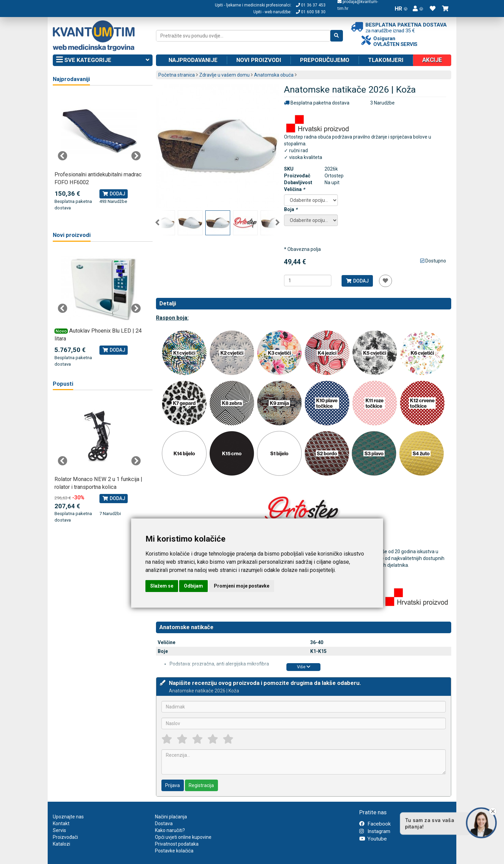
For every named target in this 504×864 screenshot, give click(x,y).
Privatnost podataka (177, 844)
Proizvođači (65, 837)
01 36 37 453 (311, 5)
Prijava (172, 785)
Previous (157, 223)
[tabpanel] (99, 152)
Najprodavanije (193, 60)
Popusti (63, 384)
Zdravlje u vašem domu (224, 75)
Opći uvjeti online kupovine (183, 837)
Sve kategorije (103, 60)
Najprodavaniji (71, 79)
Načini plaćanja (171, 817)
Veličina (294, 189)
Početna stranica (177, 75)
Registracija (201, 785)
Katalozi (61, 844)
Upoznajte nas (68, 817)
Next (278, 223)
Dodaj (357, 281)
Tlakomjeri (386, 60)
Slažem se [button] (162, 586)
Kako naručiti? (170, 830)
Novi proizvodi (259, 60)
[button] (418, 9)
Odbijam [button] (193, 586)
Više (304, 667)
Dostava (164, 823)
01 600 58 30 (311, 12)
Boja (291, 209)
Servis (59, 830)
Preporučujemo (325, 60)
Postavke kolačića (174, 851)
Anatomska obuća (274, 75)
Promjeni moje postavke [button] (242, 586)
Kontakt (61, 823)
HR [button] (401, 9)
